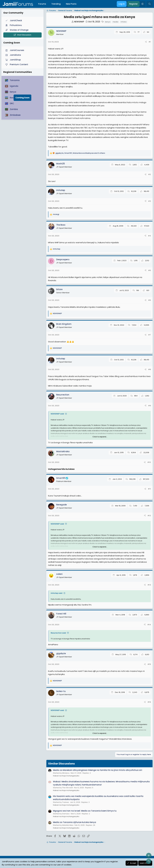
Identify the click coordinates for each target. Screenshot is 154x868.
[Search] (150, 4)
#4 (149, 236)
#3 (150, 201)
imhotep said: (57, 593)
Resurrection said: (58, 633)
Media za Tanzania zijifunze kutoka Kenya (74, 822)
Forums (42, 4)
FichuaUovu (13, 25)
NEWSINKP (79, 22)
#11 (149, 489)
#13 (149, 585)
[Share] (146, 42)
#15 (149, 664)
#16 (149, 702)
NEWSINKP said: (57, 414)
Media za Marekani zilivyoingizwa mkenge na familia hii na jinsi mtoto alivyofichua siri (98, 770)
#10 (149, 462)
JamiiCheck (13, 20)
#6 (150, 300)
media (115, 22)
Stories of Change (17, 30)
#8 (150, 369)
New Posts (71, 4)
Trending (56, 4)
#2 (150, 174)
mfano (124, 22)
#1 (150, 42)
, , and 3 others (80, 153)
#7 (150, 335)
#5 (150, 270)
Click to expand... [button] (100, 437)
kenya (108, 22)
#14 (149, 625)
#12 (149, 516)
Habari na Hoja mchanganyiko (66, 776)
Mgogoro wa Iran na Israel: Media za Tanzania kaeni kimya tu (85, 811)
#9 (150, 406)
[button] (143, 4)
